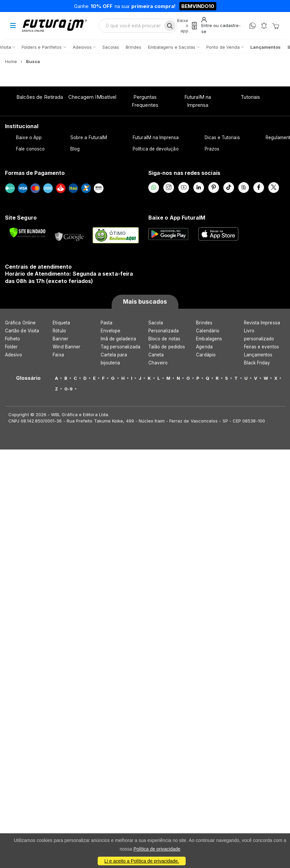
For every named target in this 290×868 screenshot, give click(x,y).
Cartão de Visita (22, 331)
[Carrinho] (276, 26)
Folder (11, 347)
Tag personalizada (120, 347)
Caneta (156, 355)
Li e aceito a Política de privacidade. (142, 861)
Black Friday (257, 363)
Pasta (106, 323)
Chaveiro (158, 363)
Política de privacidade (157, 849)
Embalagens (209, 339)
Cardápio (206, 355)
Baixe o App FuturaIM (177, 218)
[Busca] (170, 26)
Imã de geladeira (118, 339)
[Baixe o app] (188, 26)
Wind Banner (66, 347)
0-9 (68, 389)
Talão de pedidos (167, 347)
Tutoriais (250, 97)
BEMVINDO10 (198, 6)
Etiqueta (61, 323)
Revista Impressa (262, 323)
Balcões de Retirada (40, 97)
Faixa (58, 355)
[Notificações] (264, 26)
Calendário (208, 331)
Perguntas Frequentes (145, 101)
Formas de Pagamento (35, 173)
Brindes (204, 323)
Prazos (212, 149)
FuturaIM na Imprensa (198, 101)
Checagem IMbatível (92, 97)
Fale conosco (30, 149)
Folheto (12, 339)
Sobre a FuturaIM (89, 137)
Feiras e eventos (261, 347)
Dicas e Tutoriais (222, 137)
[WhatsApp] (252, 26)
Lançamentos (258, 355)
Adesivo (13, 355)
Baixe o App (29, 137)
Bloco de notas (164, 339)
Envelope (111, 331)
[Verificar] (27, 233)
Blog (75, 149)
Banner (60, 339)
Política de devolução (155, 149)
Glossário (28, 378)
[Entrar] (222, 26)
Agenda (204, 347)
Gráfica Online (20, 323)
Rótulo (59, 331)
